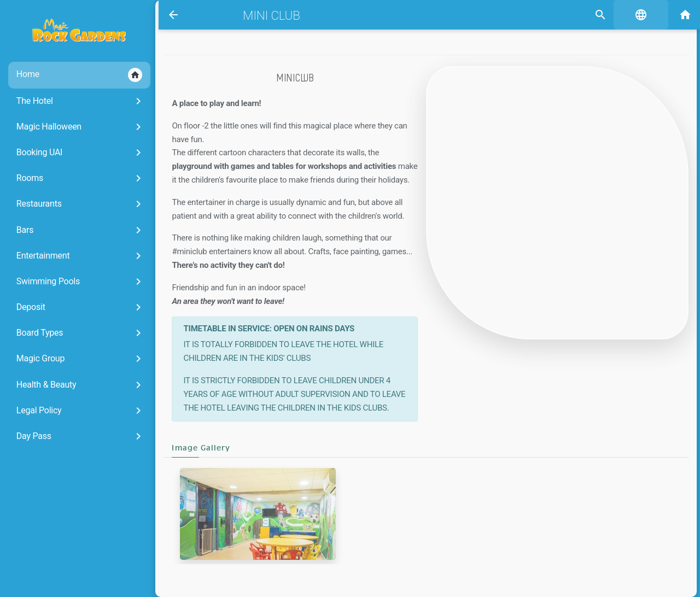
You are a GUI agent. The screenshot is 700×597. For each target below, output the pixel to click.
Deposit (73, 307)
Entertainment (73, 256)
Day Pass (73, 436)
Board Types (73, 333)
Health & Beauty (73, 385)
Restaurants (73, 204)
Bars (73, 230)
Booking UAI (73, 153)
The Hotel (73, 101)
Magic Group (73, 359)
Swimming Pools (73, 282)
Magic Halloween (73, 127)
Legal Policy (73, 411)
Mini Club (268, 15)
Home (72, 75)
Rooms (73, 178)
